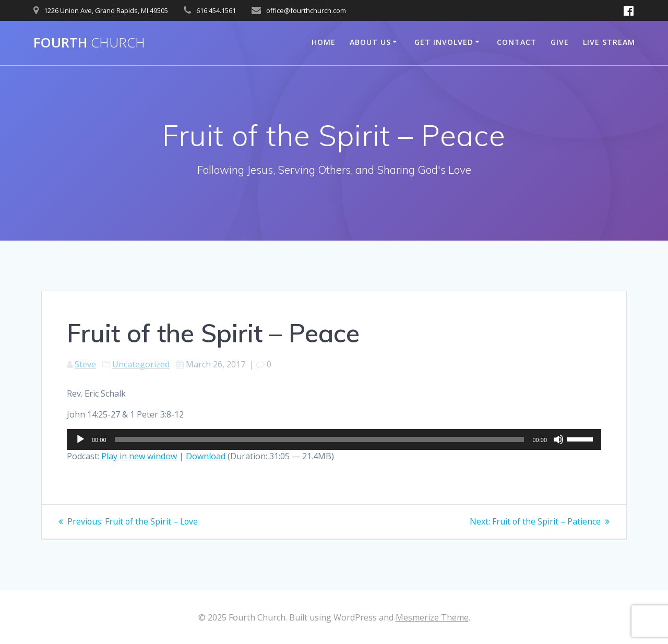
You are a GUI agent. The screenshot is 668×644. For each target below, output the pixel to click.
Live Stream (609, 42)
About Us (370, 42)
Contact (517, 42)
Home (324, 42)
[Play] (80, 439)
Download (206, 456)
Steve (85, 364)
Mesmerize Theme (432, 617)
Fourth (89, 43)
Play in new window (139, 456)
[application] (334, 439)
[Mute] (558, 439)
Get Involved (444, 42)
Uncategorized (141, 364)
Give (560, 42)
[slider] (320, 439)
